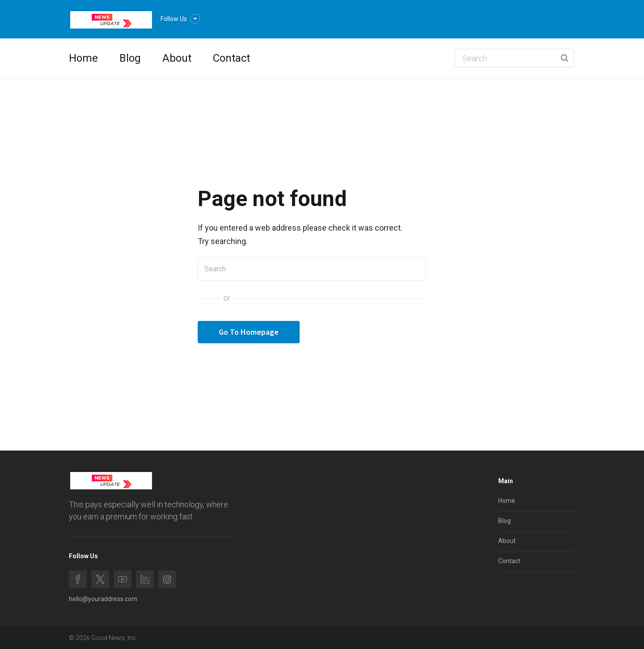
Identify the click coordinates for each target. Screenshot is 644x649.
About (177, 58)
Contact (231, 58)
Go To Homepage (249, 332)
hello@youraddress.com (103, 599)
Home (83, 58)
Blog (130, 58)
